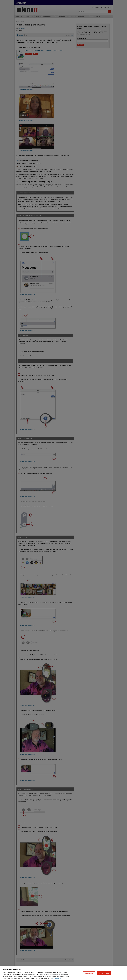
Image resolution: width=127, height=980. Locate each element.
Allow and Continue (104, 975)
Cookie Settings (89, 975)
